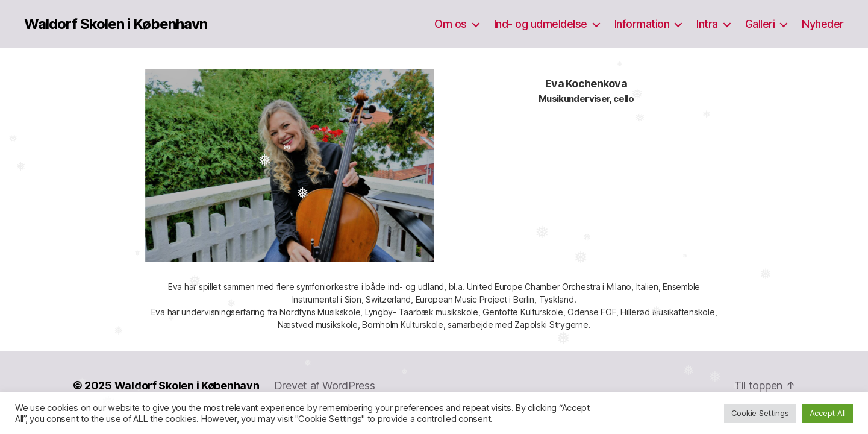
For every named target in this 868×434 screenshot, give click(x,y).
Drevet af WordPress (325, 385)
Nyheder (823, 24)
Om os (451, 24)
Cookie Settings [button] (760, 413)
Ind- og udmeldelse (541, 24)
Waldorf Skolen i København (116, 24)
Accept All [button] (828, 413)
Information (642, 24)
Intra (707, 24)
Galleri (760, 24)
